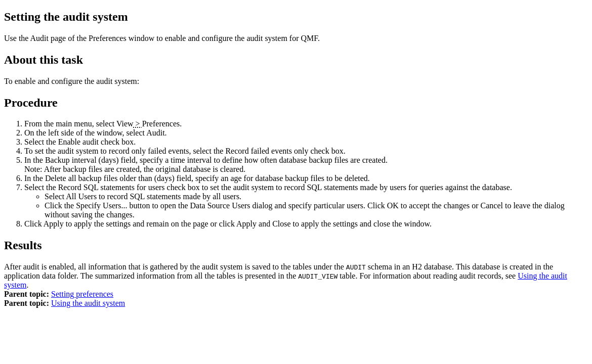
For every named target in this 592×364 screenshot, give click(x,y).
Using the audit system (88, 303)
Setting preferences (82, 294)
